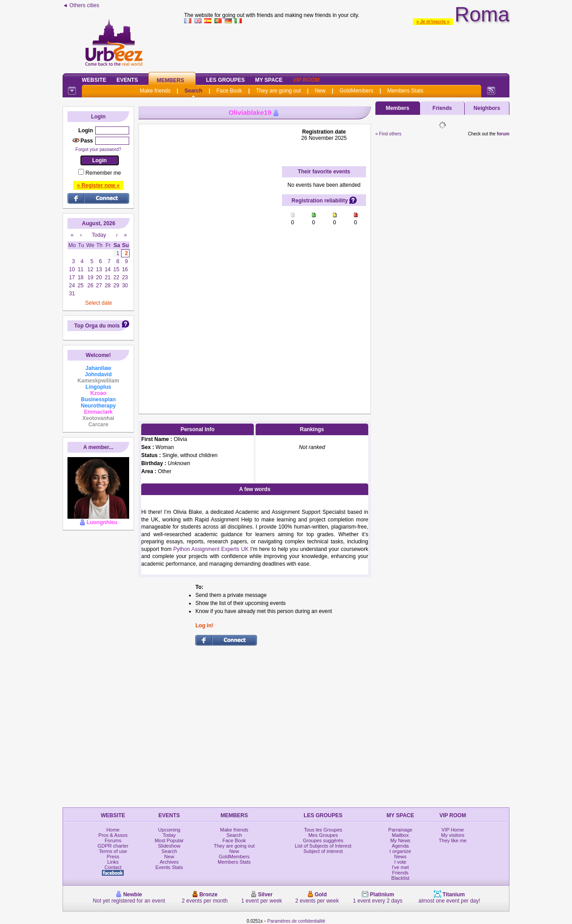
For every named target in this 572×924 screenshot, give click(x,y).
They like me (453, 840)
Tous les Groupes (323, 830)
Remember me (103, 173)
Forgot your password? (98, 149)
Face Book (229, 91)
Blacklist (400, 878)
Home (113, 830)
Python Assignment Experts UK (211, 549)
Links (113, 862)
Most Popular (169, 840)
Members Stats (406, 91)
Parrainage (400, 830)
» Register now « (98, 185)
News (400, 857)
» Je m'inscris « (433, 22)
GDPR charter (113, 846)
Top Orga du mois (97, 326)
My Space (269, 80)
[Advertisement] (347, 46)
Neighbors (487, 108)
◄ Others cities (81, 5)
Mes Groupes (323, 835)
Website (94, 80)
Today (169, 835)
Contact (113, 867)
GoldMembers (356, 91)
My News (400, 840)
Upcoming (169, 830)
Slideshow (169, 846)
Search (193, 91)
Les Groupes (225, 80)
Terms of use (113, 851)
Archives (169, 862)
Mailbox (400, 835)
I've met (400, 867)
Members (170, 80)
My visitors (453, 835)
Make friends (155, 91)
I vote (400, 862)
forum (503, 134)
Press (113, 857)
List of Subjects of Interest (323, 846)
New (320, 91)
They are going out (278, 91)
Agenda (400, 846)
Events (127, 80)
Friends (442, 108)
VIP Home (453, 830)
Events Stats (169, 867)
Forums (113, 840)
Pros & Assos (113, 835)
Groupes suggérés (323, 840)
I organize (400, 851)
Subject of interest (323, 851)
